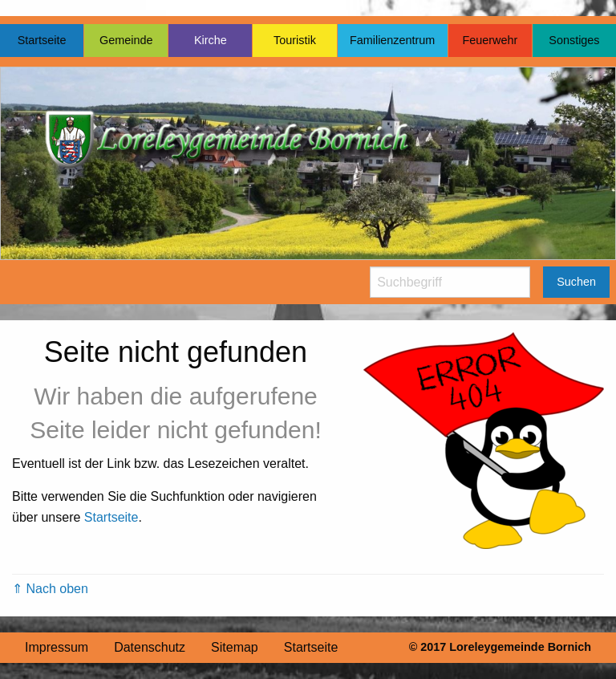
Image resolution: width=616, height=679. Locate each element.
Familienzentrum (392, 40)
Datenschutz (150, 647)
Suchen (576, 282)
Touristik (295, 40)
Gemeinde (126, 40)
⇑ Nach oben (50, 589)
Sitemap (235, 647)
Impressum (57, 647)
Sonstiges (574, 40)
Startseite (42, 40)
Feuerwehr (490, 40)
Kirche (211, 40)
